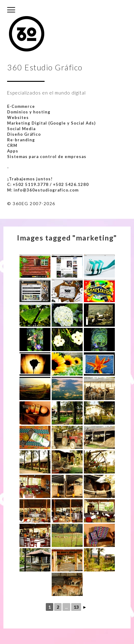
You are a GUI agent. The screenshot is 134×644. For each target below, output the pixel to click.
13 (76, 607)
